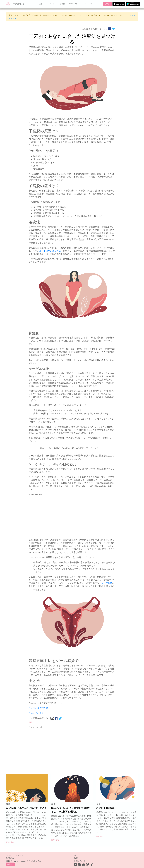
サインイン (88, 4)
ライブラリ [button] (50, 4)
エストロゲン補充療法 (50, 251)
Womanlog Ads (75, 4)
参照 (30, 722)
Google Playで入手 (37, 713)
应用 (41, 4)
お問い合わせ (79, 861)
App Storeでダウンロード (41, 708)
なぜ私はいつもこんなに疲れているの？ (26, 808)
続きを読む (10, 842)
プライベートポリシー (16, 855)
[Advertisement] (72, 517)
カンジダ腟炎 (106, 583)
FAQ (76, 855)
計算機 (62, 4)
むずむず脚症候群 (105, 808)
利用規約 (10, 858)
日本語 (107, 4)
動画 (76, 858)
